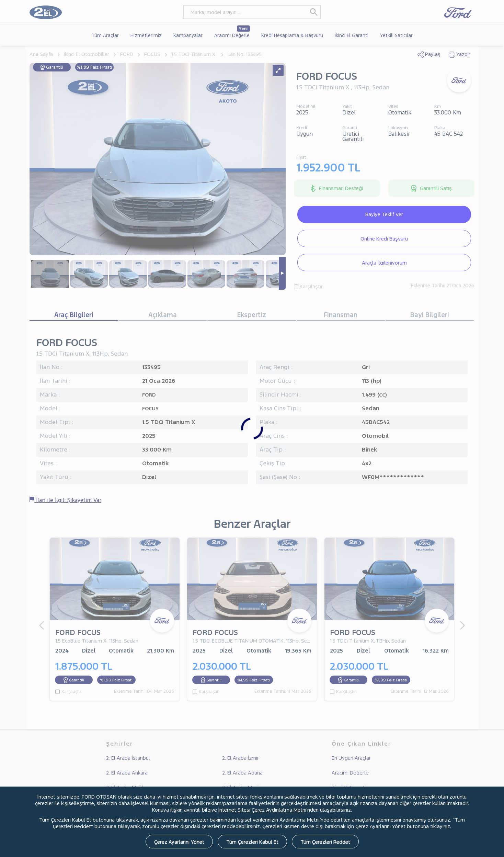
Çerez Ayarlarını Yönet (179, 842)
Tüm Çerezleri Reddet (325, 842)
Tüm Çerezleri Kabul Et (252, 842)
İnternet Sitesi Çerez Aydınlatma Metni (262, 810)
